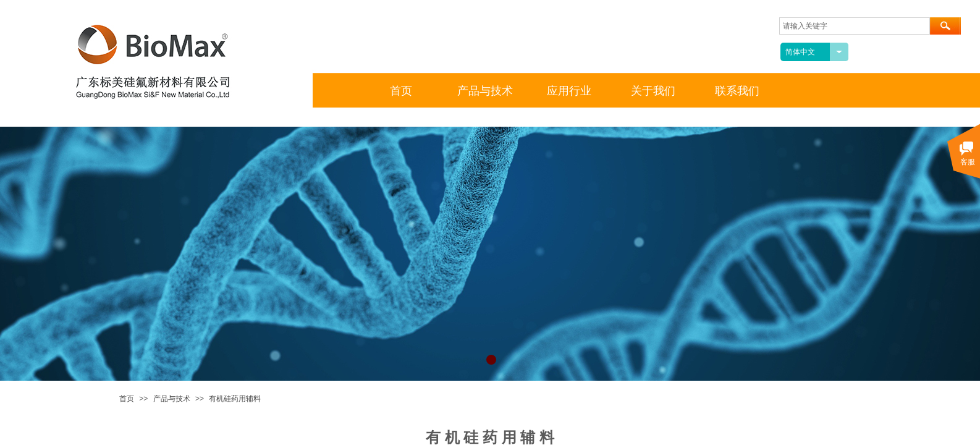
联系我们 (737, 91)
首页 (127, 399)
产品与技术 (172, 399)
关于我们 (653, 91)
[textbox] (855, 26)
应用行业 (569, 91)
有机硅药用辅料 (235, 399)
